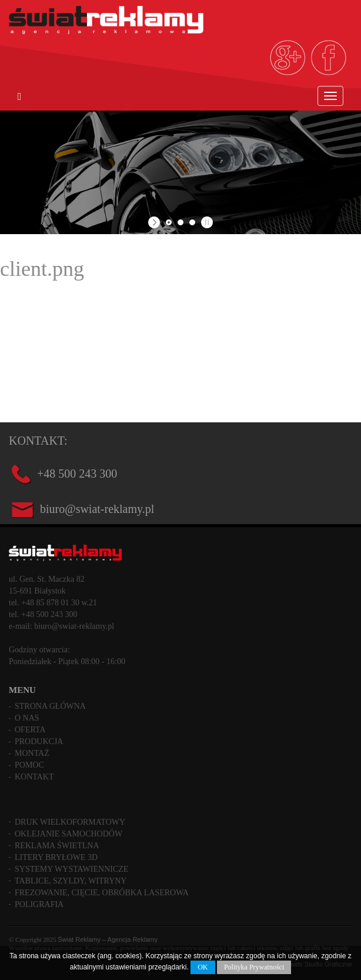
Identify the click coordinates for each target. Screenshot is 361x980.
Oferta (30, 730)
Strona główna (50, 706)
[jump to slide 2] (180, 222)
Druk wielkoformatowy (70, 822)
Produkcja (39, 741)
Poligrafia (39, 904)
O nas (27, 718)
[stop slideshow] (205, 222)
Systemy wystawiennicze (71, 869)
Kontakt (34, 777)
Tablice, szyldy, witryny (71, 881)
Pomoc (29, 765)
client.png (42, 269)
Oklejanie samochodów (68, 834)
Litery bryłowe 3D (56, 857)
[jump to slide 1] (169, 222)
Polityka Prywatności (254, 967)
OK (203, 967)
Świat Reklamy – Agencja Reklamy (108, 939)
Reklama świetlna (57, 846)
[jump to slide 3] (192, 222)
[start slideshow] (156, 222)
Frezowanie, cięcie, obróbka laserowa (102, 893)
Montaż (32, 753)
